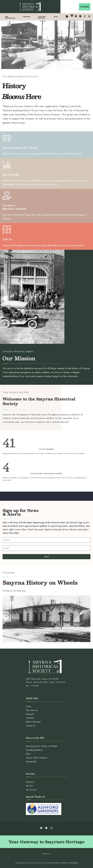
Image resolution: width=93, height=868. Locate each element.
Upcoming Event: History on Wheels (42, 746)
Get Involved (11, 175)
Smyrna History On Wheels (20, 148)
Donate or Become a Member (15, 207)
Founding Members (34, 750)
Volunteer (30, 718)
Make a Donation (33, 722)
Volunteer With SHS (42, 17)
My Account (31, 790)
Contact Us (31, 726)
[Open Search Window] (89, 16)
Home (29, 706)
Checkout (30, 782)
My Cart (29, 786)
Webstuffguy (74, 863)
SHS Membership (10, 17)
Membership (31, 762)
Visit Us (7, 239)
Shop (56, 17)
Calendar (26, 17)
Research (30, 714)
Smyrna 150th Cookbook (37, 758)
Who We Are (32, 710)
